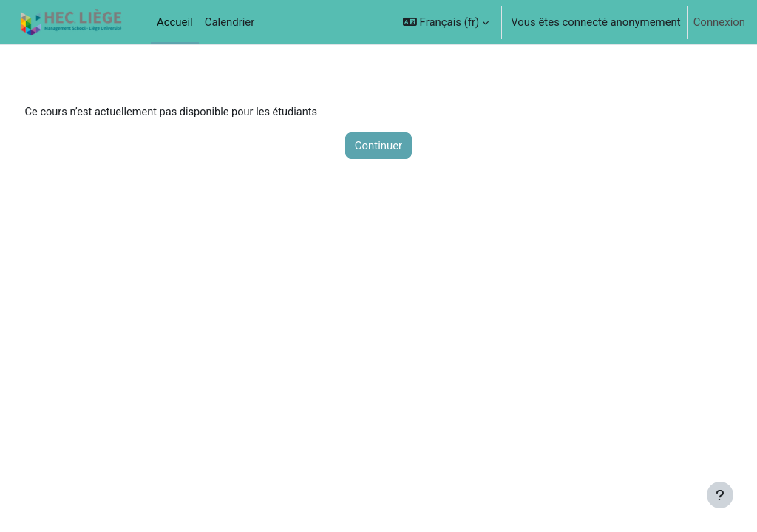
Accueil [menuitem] (175, 22)
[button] (446, 22)
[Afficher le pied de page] (720, 495)
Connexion (719, 22)
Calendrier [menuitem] (230, 22)
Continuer (378, 146)
